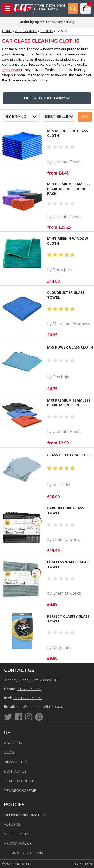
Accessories (26, 31)
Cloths (47, 31)
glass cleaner (12, 70)
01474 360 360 (29, 689)
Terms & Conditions (23, 853)
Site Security (16, 834)
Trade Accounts (20, 781)
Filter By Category (47, 98)
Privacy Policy (18, 843)
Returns (12, 824)
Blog (9, 752)
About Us (13, 743)
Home (7, 31)
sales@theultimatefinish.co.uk (40, 706)
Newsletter (15, 762)
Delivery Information (25, 815)
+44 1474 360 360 (28, 698)
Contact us (15, 771)
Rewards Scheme (20, 790)
